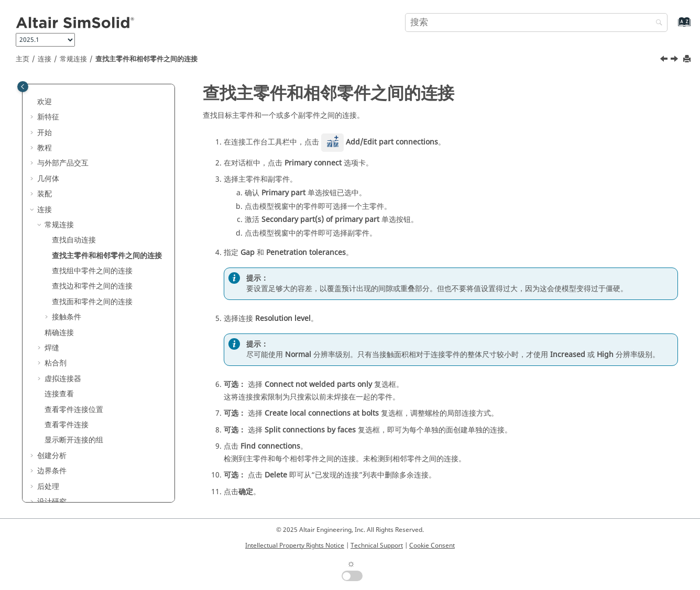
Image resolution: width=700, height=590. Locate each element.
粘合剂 (56, 363)
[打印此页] (688, 59)
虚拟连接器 (63, 379)
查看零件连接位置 (74, 410)
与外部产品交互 (63, 163)
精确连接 (59, 333)
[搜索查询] (536, 23)
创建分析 (52, 456)
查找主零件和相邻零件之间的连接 (146, 59)
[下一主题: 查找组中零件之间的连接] (675, 60)
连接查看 (59, 394)
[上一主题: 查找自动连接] (665, 60)
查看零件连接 (67, 425)
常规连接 (73, 59)
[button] (33, 102)
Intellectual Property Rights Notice (295, 546)
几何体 (48, 179)
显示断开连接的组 (74, 440)
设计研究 (52, 502)
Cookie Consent (432, 546)
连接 (45, 59)
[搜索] (657, 23)
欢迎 (45, 102)
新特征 (48, 117)
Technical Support (377, 546)
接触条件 (67, 317)
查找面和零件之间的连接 (92, 302)
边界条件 (52, 471)
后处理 (48, 487)
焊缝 (52, 348)
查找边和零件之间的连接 (92, 286)
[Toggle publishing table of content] (23, 87)
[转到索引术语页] (673, 27)
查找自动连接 (74, 240)
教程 (45, 148)
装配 (45, 194)
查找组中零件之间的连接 (92, 271)
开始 (45, 133)
